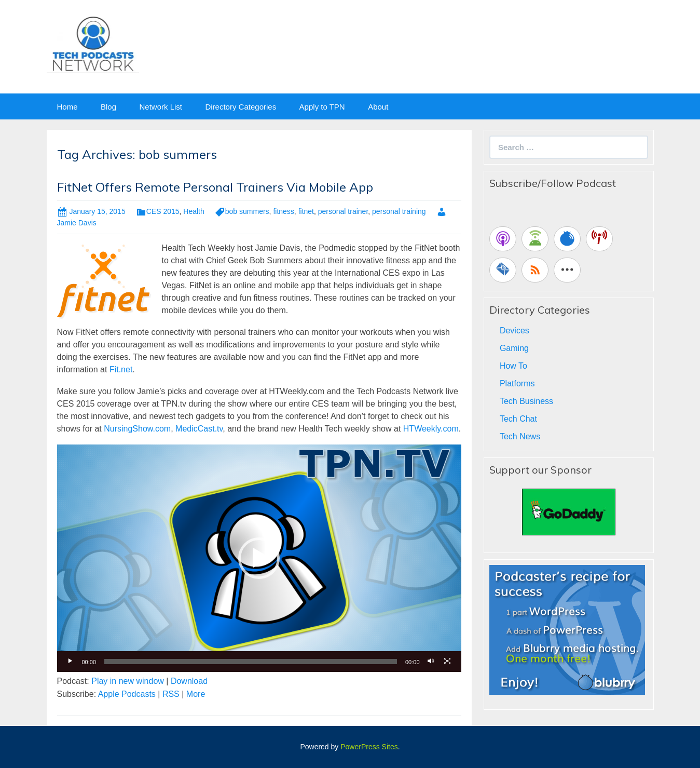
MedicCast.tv (199, 429)
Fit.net (121, 369)
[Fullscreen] (448, 662)
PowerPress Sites (369, 747)
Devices (514, 331)
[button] (259, 558)
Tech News (520, 436)
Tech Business (526, 401)
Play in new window (128, 681)
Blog (108, 107)
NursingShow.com (137, 429)
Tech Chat (518, 419)
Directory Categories (241, 107)
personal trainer (343, 211)
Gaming (514, 348)
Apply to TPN (322, 107)
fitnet (306, 211)
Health (194, 211)
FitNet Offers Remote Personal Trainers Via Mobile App (215, 187)
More (196, 694)
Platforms (517, 383)
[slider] (251, 662)
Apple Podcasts (127, 694)
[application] (259, 558)
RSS (171, 694)
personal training (399, 211)
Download (189, 681)
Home (67, 107)
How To (513, 366)
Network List (161, 107)
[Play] (71, 662)
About (378, 107)
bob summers (247, 211)
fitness (283, 211)
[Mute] (431, 662)
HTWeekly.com (431, 429)
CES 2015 (163, 211)
